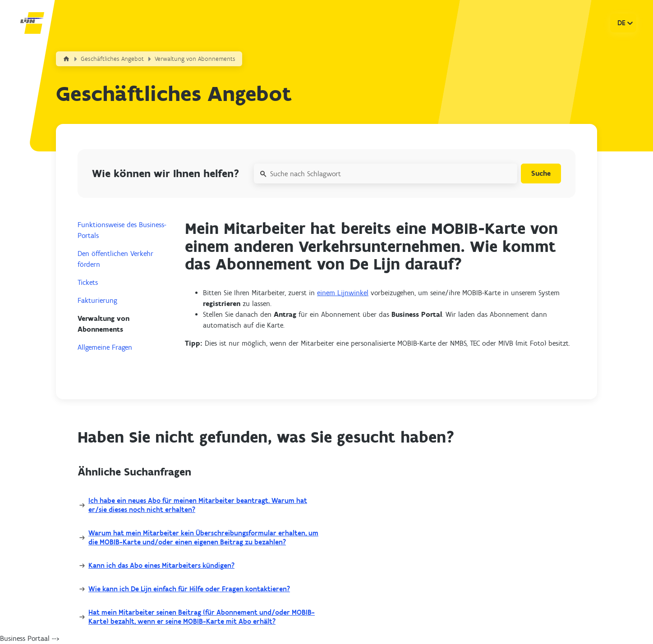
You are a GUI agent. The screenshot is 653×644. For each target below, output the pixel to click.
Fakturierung (97, 300)
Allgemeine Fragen (105, 347)
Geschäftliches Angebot (112, 59)
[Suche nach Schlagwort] (385, 174)
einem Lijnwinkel (343, 293)
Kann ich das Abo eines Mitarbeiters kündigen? (161, 565)
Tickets (88, 282)
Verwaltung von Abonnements (195, 59)
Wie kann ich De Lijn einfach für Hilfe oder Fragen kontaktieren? (189, 589)
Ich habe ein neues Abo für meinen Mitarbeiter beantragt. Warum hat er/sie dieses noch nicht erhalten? (198, 505)
